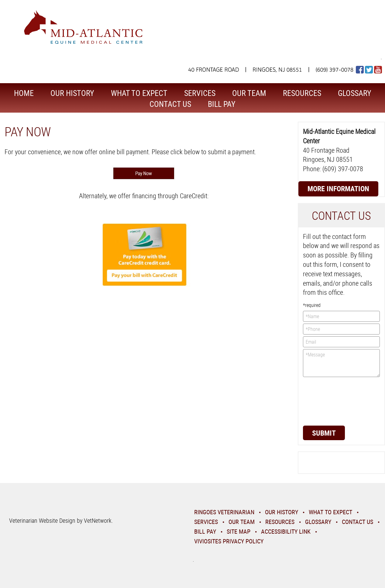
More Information (338, 189)
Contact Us (170, 104)
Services (200, 93)
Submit (324, 433)
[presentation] (328, 401)
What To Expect (139, 93)
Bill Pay (222, 104)
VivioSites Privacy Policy (229, 541)
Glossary (355, 93)
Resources (302, 93)
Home (24, 93)
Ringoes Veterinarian (224, 512)
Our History (72, 93)
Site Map (239, 531)
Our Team (249, 93)
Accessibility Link (286, 531)
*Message (341, 363)
